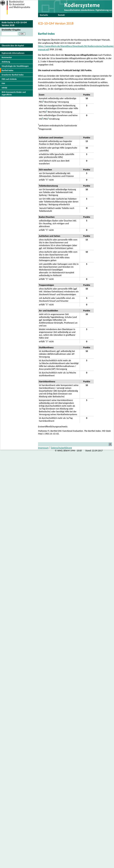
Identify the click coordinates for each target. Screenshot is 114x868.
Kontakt (61, 15)
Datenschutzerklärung (61, 448)
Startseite (44, 15)
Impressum (43, 448)
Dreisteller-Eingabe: (11, 30)
